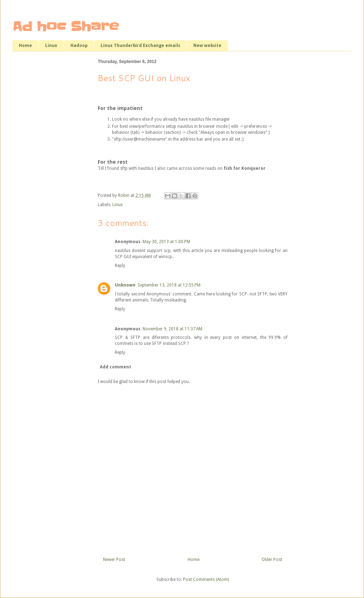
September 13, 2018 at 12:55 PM (169, 285)
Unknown (125, 285)
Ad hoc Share (66, 26)
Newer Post (114, 560)
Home (25, 46)
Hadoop (79, 46)
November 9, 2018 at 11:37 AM (172, 329)
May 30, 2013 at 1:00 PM (166, 242)
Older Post (272, 560)
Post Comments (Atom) (206, 579)
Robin (124, 195)
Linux (51, 46)
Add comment (116, 367)
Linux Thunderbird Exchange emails (140, 46)
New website (207, 46)
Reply (120, 266)
